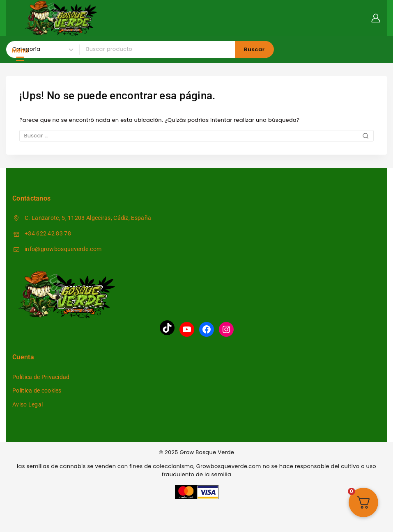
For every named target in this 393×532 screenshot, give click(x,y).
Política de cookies (37, 390)
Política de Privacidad (41, 377)
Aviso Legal (28, 404)
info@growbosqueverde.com (63, 249)
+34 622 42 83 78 (48, 233)
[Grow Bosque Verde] (62, 18)
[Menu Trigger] (20, 54)
